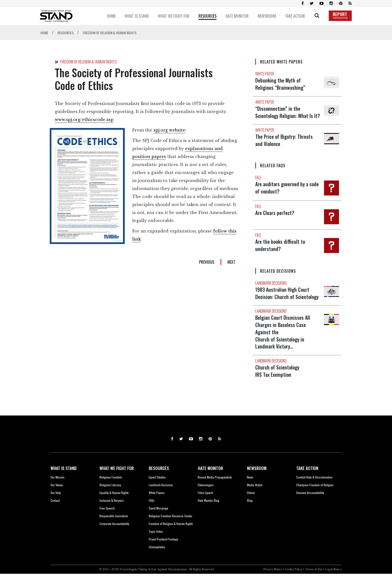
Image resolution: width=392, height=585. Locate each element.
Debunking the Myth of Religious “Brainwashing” (281, 84)
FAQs (152, 512)
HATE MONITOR (210, 479)
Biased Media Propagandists (215, 488)
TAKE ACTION (307, 479)
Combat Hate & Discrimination (314, 488)
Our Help (56, 504)
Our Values (57, 496)
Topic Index (156, 543)
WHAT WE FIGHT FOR (117, 479)
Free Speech (107, 519)
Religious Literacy (110, 496)
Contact (55, 512)
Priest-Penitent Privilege (163, 550)
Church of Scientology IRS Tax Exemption (278, 382)
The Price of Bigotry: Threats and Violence (285, 146)
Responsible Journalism (114, 527)
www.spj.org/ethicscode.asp (84, 119)
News (250, 488)
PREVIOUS (207, 262)
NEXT (231, 262)
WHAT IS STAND (63, 479)
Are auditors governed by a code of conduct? (283, 193)
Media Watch (255, 496)
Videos (251, 504)
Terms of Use (314, 581)
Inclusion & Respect (111, 512)
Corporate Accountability (114, 535)
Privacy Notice (273, 581)
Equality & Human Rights (114, 504)
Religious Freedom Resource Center (170, 527)
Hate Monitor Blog (208, 512)
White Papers (157, 504)
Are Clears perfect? (275, 218)
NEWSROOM (257, 479)
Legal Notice (333, 581)
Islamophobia (157, 558)
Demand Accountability (310, 504)
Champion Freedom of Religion (315, 496)
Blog (250, 512)
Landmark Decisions (161, 496)
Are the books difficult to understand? (281, 251)
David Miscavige (158, 519)
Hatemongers (206, 496)
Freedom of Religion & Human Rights (171, 535)
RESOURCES (159, 479)
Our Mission (57, 488)
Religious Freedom (111, 488)
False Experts (205, 504)
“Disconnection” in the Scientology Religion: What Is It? (278, 115)
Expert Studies (157, 488)
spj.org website (169, 130)
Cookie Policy (294, 581)
